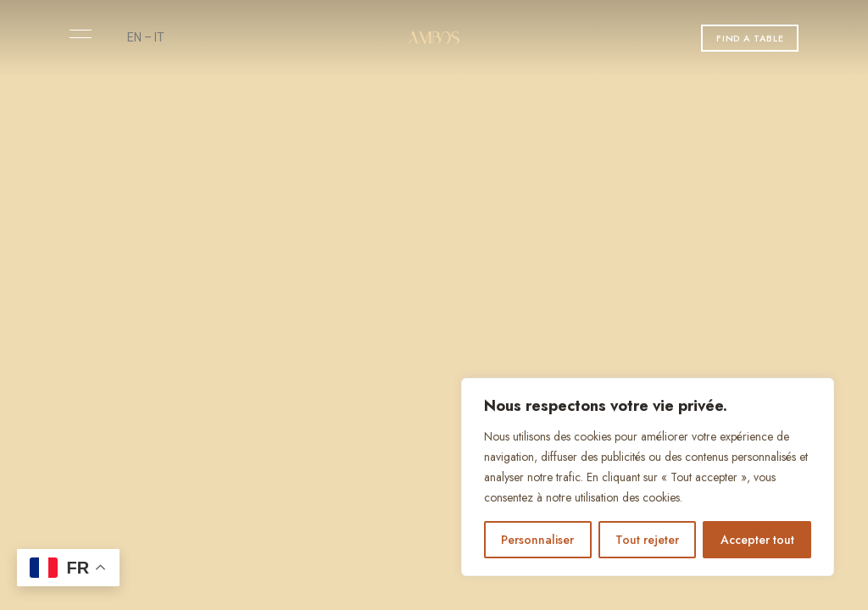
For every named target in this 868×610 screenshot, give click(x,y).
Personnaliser (537, 540)
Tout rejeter (647, 540)
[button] (750, 38)
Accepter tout (757, 540)
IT (159, 37)
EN (134, 37)
